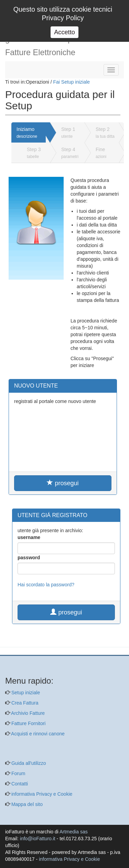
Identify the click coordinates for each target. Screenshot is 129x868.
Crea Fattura (24, 703)
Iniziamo (27, 133)
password (29, 558)
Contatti (19, 784)
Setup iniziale (25, 693)
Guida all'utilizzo (28, 763)
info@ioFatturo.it (38, 839)
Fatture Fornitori (28, 723)
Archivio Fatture (27, 713)
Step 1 (68, 133)
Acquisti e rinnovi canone (37, 734)
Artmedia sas (74, 832)
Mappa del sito (26, 804)
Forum (18, 773)
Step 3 (34, 153)
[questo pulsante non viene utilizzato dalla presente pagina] (10, 651)
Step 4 (70, 153)
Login (112, 6)
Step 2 (105, 133)
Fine (101, 153)
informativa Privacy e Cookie (41, 794)
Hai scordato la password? (46, 585)
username (29, 537)
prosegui (63, 483)
